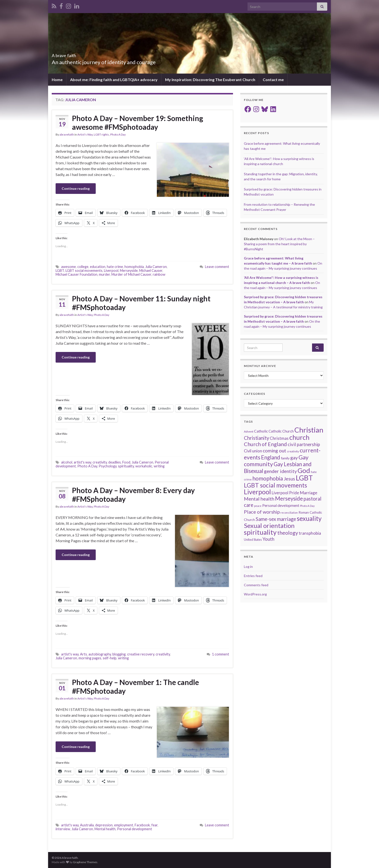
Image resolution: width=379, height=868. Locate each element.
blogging (119, 654)
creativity (100, 462)
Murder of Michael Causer (131, 274)
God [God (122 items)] (304, 470)
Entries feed (253, 576)
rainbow (159, 274)
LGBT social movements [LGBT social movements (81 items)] (275, 485)
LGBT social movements (84, 270)
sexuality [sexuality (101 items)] (309, 518)
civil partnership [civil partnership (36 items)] (304, 444)
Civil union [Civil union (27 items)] (253, 451)
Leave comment (217, 267)
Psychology (108, 466)
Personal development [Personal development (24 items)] (281, 505)
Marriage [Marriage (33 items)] (309, 493)
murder (104, 274)
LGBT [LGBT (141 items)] (304, 478)
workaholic (144, 466)
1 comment (221, 654)
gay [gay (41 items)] (294, 458)
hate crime (115, 267)
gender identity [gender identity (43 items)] (280, 471)
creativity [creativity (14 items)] (293, 451)
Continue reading (76, 188)
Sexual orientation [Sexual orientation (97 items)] (269, 525)
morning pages (90, 658)
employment (124, 825)
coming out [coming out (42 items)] (274, 451)
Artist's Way (85, 134)
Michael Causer (151, 270)
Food (126, 462)
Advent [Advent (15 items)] (249, 431)
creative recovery (141, 654)
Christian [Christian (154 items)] (309, 430)
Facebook (142, 825)
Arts (84, 654)
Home (57, 80)
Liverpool (111, 270)
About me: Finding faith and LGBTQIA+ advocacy (114, 80)
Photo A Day (118, 134)
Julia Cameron (156, 267)
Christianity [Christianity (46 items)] (256, 438)
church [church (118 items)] (299, 437)
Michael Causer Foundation (77, 274)
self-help (110, 658)
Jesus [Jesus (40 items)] (289, 479)
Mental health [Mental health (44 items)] (259, 499)
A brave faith (71, 54)
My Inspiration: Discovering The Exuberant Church (210, 80)
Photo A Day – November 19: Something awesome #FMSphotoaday (138, 122)
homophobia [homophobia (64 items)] (268, 478)
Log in (248, 567)
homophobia (134, 267)
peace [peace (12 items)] (258, 506)
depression (104, 825)
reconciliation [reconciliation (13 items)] (289, 513)
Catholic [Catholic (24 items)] (261, 431)
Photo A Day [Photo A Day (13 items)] (307, 506)
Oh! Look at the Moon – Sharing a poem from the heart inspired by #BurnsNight (279, 244)
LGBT (60, 270)
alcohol (67, 462)
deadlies (115, 462)
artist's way (82, 462)
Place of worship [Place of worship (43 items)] (262, 512)
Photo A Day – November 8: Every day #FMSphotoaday (133, 495)
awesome (69, 267)
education (98, 267)
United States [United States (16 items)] (253, 540)
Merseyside (129, 270)
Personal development (135, 829)
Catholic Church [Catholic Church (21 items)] (281, 431)
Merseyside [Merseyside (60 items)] (289, 499)
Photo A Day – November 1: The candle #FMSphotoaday (135, 686)
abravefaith (67, 134)
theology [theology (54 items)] (288, 533)
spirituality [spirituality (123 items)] (260, 532)
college (83, 267)
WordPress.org (255, 594)
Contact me (273, 80)
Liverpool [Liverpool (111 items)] (257, 492)
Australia (87, 825)
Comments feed (256, 585)
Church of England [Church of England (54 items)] (265, 444)
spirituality (126, 466)
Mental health (105, 829)
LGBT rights (101, 134)
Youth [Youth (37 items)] (268, 539)
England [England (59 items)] (271, 457)
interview (63, 829)
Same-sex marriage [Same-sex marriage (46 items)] (276, 519)
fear (154, 825)
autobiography (100, 654)
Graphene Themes (85, 862)
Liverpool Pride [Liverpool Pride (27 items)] (285, 493)
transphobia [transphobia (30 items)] (310, 533)
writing (159, 466)
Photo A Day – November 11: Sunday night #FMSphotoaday (141, 303)
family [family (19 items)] (285, 458)
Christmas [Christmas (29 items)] (279, 438)
